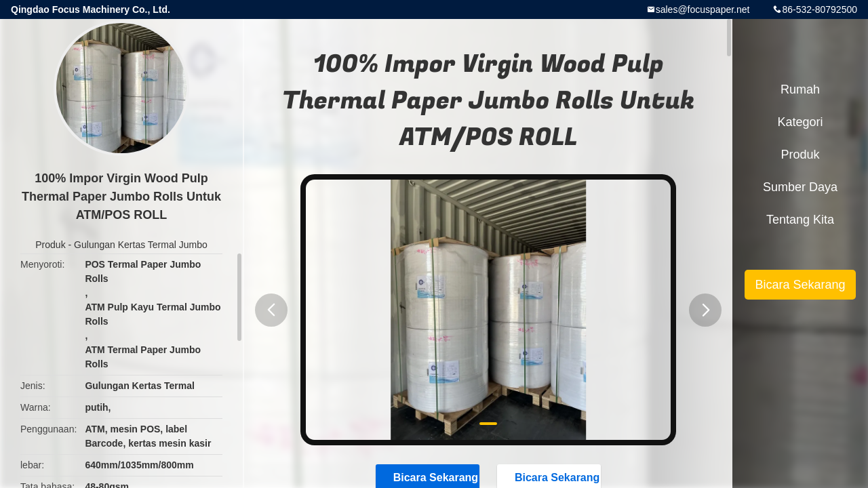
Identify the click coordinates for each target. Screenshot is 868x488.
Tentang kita (800, 220)
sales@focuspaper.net (703, 9)
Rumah (800, 89)
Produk (50, 245)
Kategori (800, 122)
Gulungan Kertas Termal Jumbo (141, 245)
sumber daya (800, 187)
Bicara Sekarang (800, 285)
